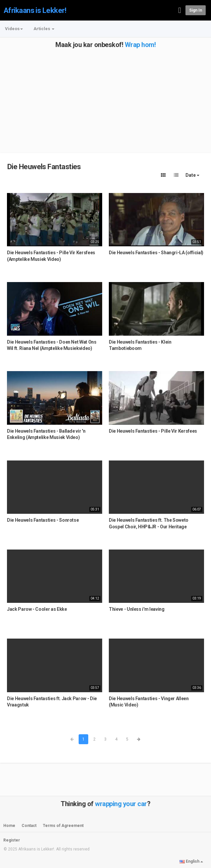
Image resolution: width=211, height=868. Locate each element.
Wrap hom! (140, 45)
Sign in (196, 10)
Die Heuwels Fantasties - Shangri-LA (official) (156, 253)
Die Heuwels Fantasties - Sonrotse (43, 520)
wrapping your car (121, 804)
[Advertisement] (105, 95)
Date (192, 175)
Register (12, 840)
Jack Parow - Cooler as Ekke (37, 609)
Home (9, 826)
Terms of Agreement (63, 826)
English (191, 861)
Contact (29, 826)
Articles (44, 29)
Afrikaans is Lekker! (35, 10)
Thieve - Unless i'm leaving (137, 609)
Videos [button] (14, 29)
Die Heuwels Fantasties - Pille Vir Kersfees (153, 431)
